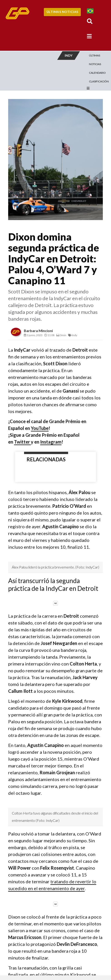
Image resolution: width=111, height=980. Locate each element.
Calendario (97, 73)
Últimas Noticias (62, 12)
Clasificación (99, 81)
